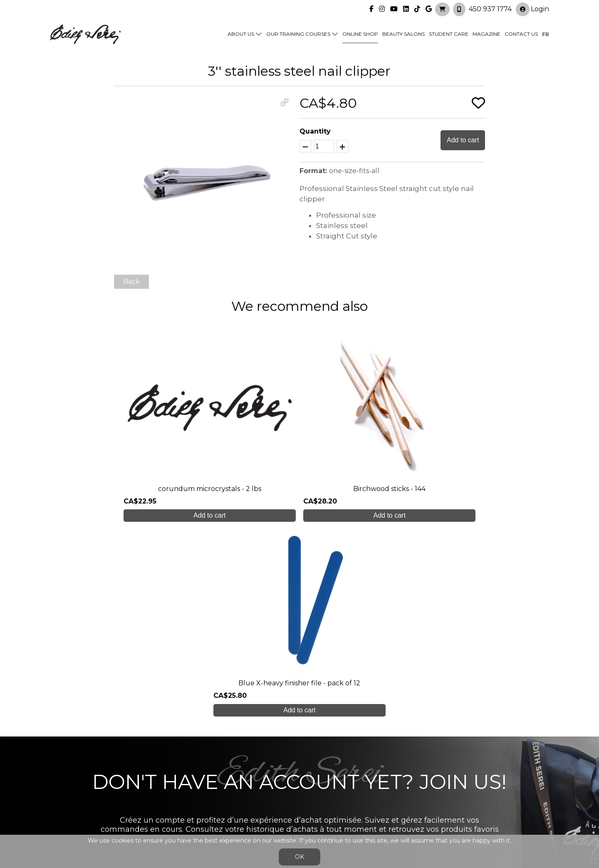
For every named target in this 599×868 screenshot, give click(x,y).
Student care (196, 777)
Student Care (449, 34)
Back (131, 281)
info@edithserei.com (208, 810)
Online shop (360, 34)
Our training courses (298, 34)
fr (546, 34)
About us (241, 34)
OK (299, 857)
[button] (285, 102)
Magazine (486, 34)
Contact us (521, 34)
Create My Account (300, 692)
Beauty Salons (403, 34)
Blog (182, 793)
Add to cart (463, 140)
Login (532, 9)
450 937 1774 (490, 9)
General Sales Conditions (276, 814)
